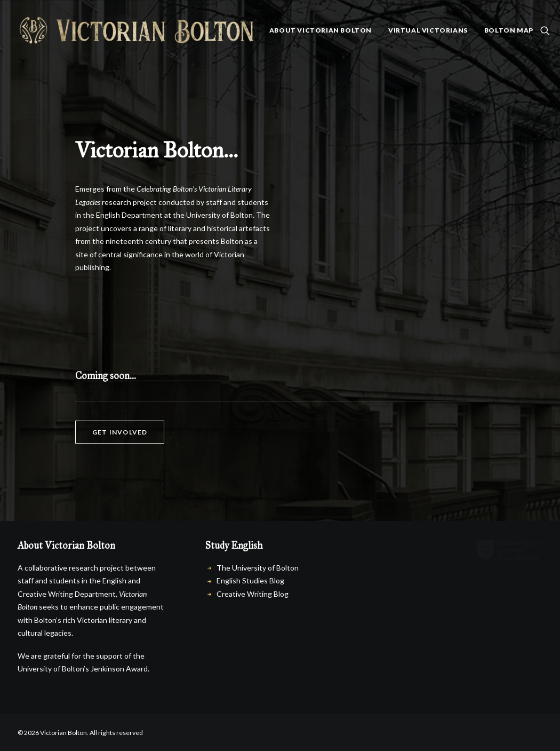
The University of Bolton (258, 568)
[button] (545, 30)
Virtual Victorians (428, 30)
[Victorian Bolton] (136, 30)
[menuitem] (321, 30)
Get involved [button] (120, 432)
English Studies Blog (250, 580)
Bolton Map (509, 30)
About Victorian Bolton (321, 30)
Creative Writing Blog (253, 594)
